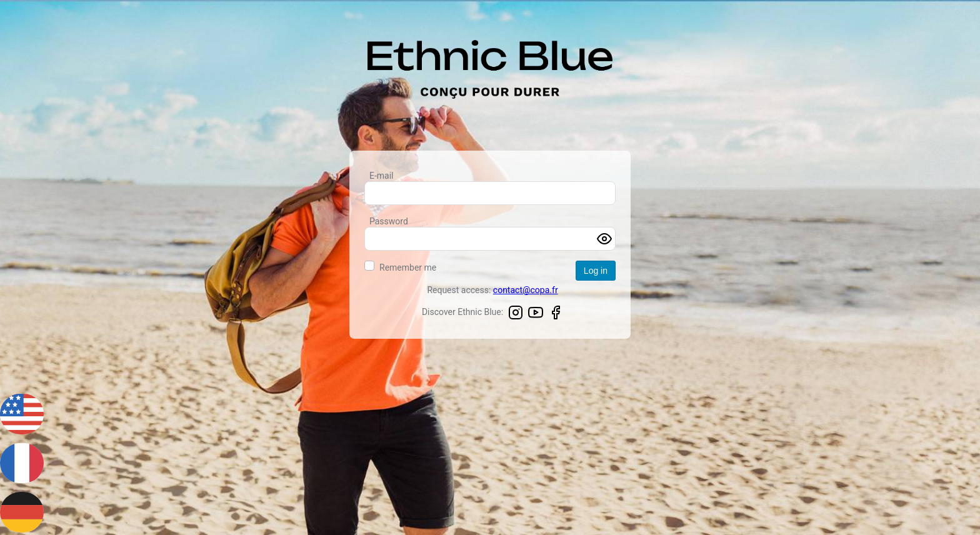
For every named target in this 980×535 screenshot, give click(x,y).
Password (389, 221)
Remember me (408, 267)
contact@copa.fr (526, 290)
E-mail (382, 176)
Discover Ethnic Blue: (492, 313)
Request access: (492, 290)
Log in (596, 271)
